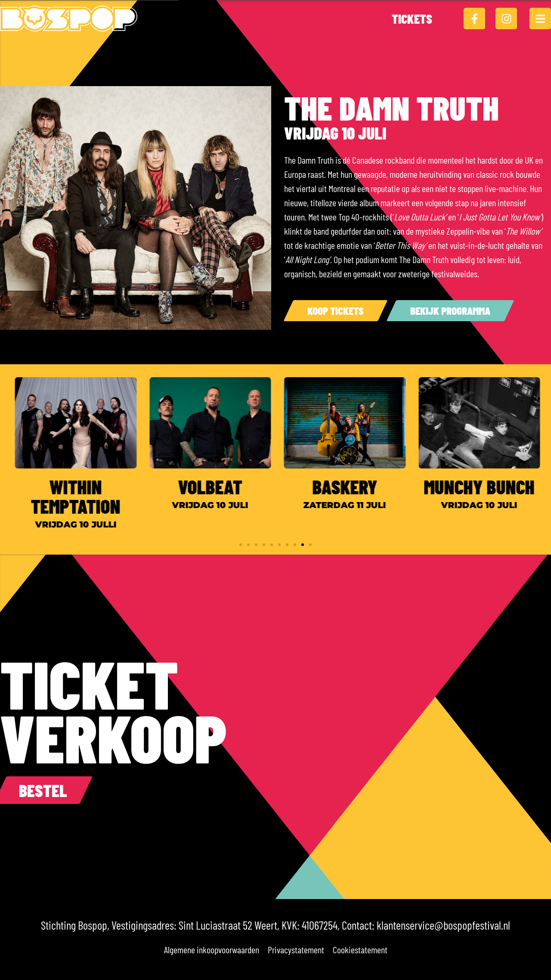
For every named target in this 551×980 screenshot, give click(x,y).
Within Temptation (84, 496)
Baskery (353, 487)
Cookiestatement (360, 949)
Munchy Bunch (488, 487)
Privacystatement (296, 949)
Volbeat (218, 487)
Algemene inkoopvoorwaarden (212, 949)
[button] (241, 545)
